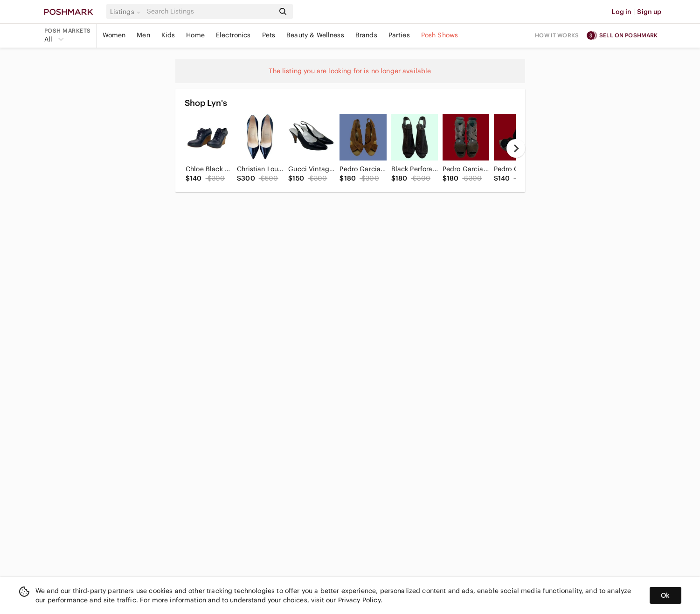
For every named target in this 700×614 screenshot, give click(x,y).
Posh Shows (440, 35)
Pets (269, 35)
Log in (621, 12)
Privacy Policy (359, 600)
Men (143, 35)
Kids (168, 35)
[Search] (210, 11)
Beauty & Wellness (315, 35)
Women (114, 35)
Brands (366, 35)
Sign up (649, 12)
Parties (399, 35)
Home (195, 35)
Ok (665, 595)
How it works (557, 35)
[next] (516, 148)
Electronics (233, 35)
